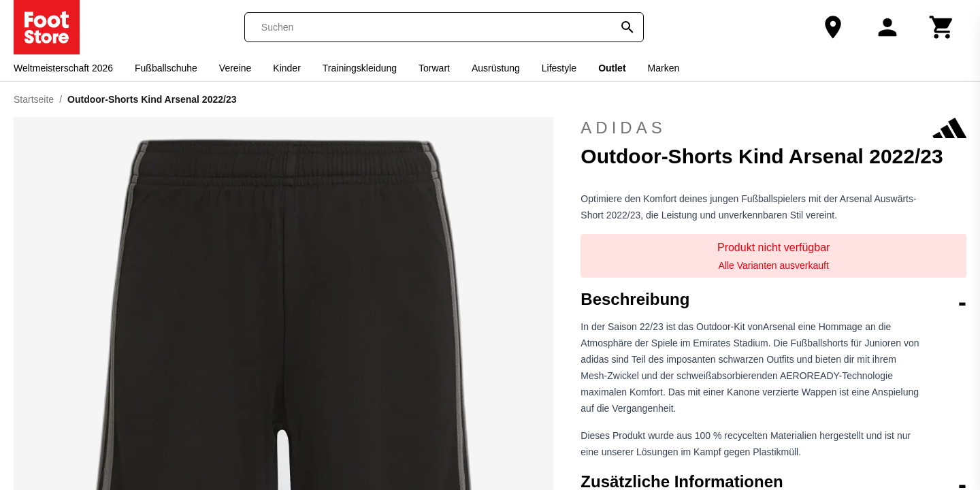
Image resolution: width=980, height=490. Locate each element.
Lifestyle (559, 68)
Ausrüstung (496, 68)
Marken (664, 68)
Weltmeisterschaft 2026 (63, 68)
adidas (773, 128)
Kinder (287, 68)
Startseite (34, 99)
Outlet (612, 68)
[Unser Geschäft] (833, 27)
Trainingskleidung (360, 68)
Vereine (235, 68)
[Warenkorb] (942, 27)
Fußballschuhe (166, 68)
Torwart (434, 68)
